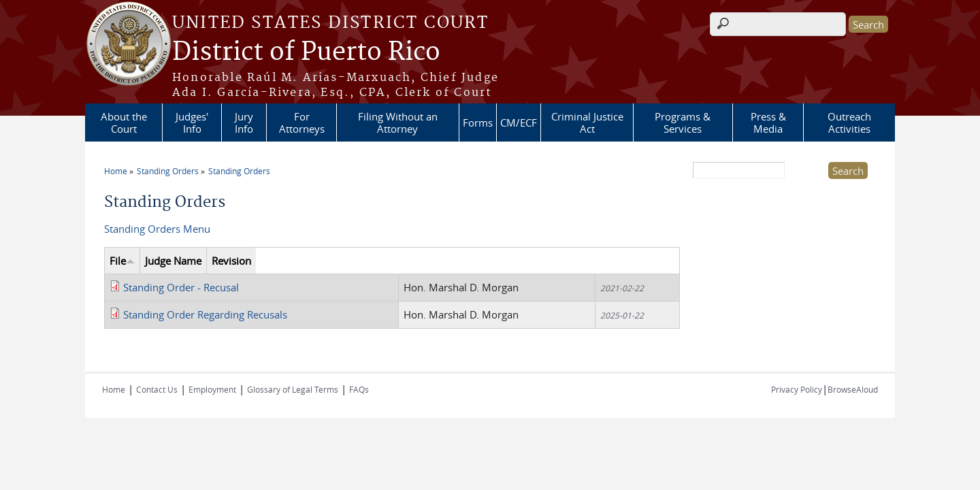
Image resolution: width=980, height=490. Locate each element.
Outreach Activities (849, 122)
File (122, 261)
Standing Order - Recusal (181, 287)
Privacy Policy (797, 389)
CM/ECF (519, 122)
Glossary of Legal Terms (293, 389)
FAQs (359, 389)
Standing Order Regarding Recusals (205, 314)
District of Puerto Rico (306, 52)
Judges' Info (192, 122)
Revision (231, 261)
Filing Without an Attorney (398, 122)
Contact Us (157, 389)
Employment (212, 389)
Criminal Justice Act (587, 122)
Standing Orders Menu (157, 229)
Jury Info (244, 122)
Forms (478, 122)
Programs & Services (683, 122)
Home (116, 171)
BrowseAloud (853, 389)
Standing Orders (168, 171)
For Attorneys (302, 122)
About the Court (124, 122)
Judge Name (173, 261)
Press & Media (768, 122)
